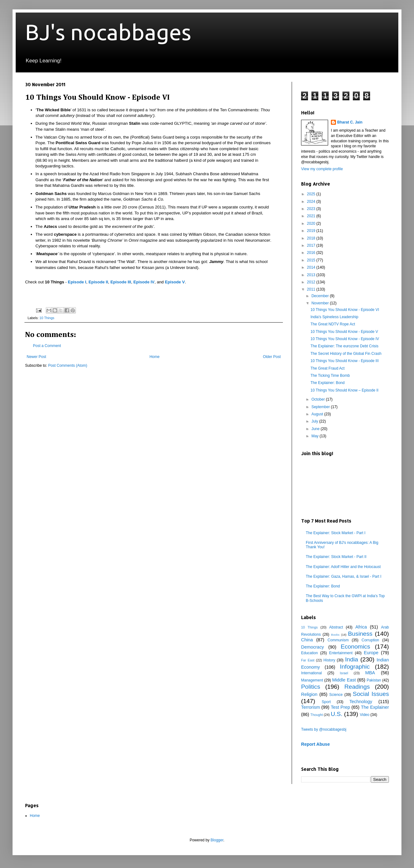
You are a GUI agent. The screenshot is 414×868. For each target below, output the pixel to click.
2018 (312, 238)
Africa (361, 627)
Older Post (272, 357)
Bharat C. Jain (350, 122)
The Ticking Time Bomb (330, 376)
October (319, 399)
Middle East (344, 680)
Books (335, 635)
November (321, 303)
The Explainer (375, 707)
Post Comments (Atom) (68, 366)
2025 (312, 194)
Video (364, 715)
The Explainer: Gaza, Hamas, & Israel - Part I (344, 576)
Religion (309, 694)
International (311, 673)
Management (312, 680)
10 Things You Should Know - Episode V (344, 332)
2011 (312, 289)
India (352, 659)
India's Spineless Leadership (334, 317)
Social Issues (371, 694)
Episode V (175, 282)
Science (336, 695)
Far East (308, 660)
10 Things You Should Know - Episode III (345, 361)
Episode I (77, 282)
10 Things (47, 318)
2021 (312, 216)
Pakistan (374, 680)
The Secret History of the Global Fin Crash (346, 354)
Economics (355, 647)
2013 (312, 275)
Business (360, 634)
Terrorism (310, 707)
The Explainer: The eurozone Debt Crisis (345, 346)
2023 (312, 209)
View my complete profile (322, 169)
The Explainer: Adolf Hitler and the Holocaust (343, 567)
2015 (312, 260)
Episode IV (144, 282)
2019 (312, 231)
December (321, 296)
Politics (311, 687)
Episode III (121, 282)
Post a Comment (47, 346)
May (316, 436)
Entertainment (341, 653)
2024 (312, 202)
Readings (357, 687)
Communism (338, 640)
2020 (312, 224)
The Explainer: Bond (328, 383)
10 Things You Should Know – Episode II (345, 390)
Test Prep (340, 707)
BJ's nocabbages (108, 32)
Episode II (98, 282)
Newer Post (36, 357)
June (316, 429)
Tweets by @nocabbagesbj (324, 729)
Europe (371, 653)
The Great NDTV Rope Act (333, 324)
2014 (312, 267)
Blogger (217, 840)
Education (309, 653)
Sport (326, 702)
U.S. (336, 714)
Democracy (313, 647)
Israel (344, 673)
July (315, 421)
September (321, 407)
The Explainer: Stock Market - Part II (336, 557)
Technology (361, 702)
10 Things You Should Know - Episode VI (345, 310)
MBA (370, 673)
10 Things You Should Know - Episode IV (345, 339)
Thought (317, 715)
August (318, 414)
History (329, 660)
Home (155, 357)
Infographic (355, 667)
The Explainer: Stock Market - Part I (336, 533)
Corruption (370, 640)
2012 (312, 282)
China (307, 640)
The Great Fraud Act (328, 368)
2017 (312, 245)
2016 (312, 253)
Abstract (336, 627)
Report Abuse (315, 744)
